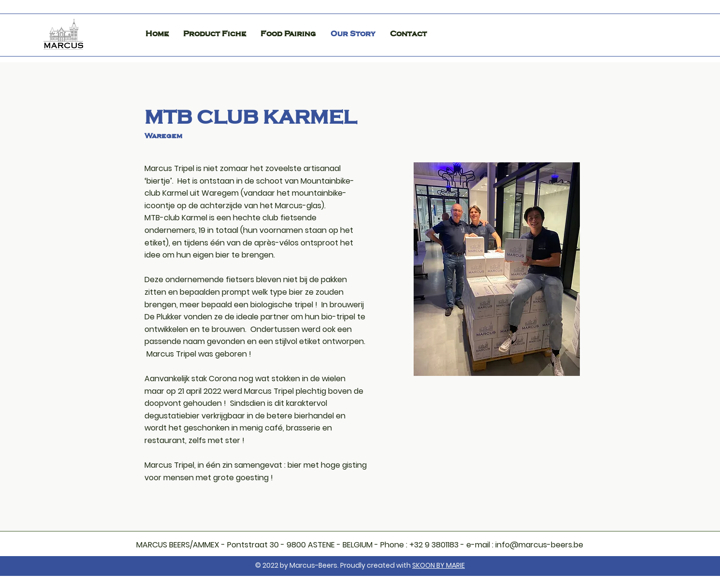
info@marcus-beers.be (539, 545)
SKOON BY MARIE (439, 565)
